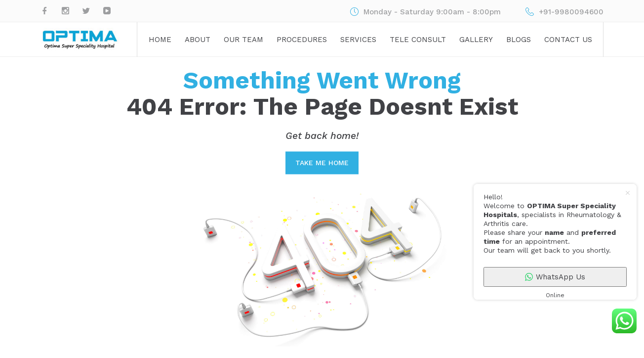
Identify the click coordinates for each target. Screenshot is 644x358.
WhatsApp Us (555, 277)
